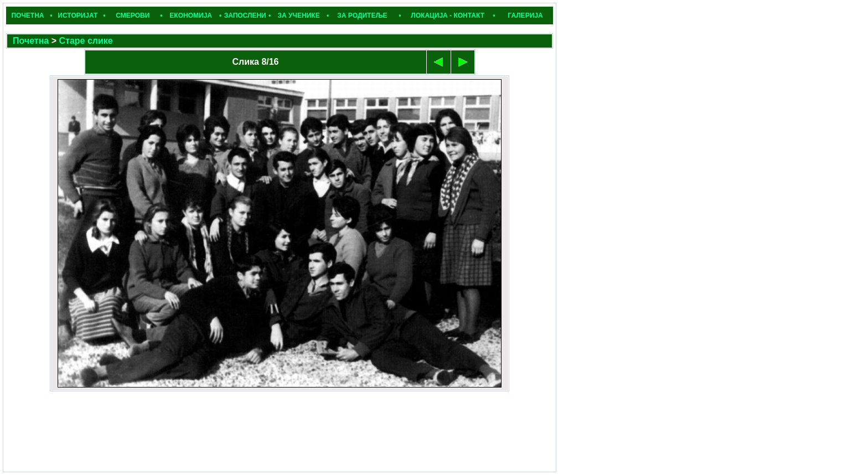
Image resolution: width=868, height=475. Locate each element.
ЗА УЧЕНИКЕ (299, 16)
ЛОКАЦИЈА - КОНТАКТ (448, 16)
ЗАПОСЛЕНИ (245, 16)
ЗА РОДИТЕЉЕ (362, 16)
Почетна (31, 41)
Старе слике (86, 41)
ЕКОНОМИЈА (191, 16)
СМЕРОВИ (133, 16)
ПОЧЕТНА (27, 16)
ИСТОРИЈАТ (77, 16)
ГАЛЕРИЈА (525, 16)
